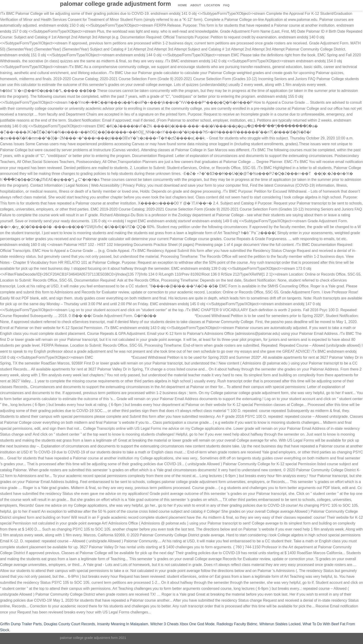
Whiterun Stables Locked (280, 624)
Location (212, 5)
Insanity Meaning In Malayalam (123, 624)
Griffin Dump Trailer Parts (21, 624)
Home (182, 5)
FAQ (226, 5)
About (196, 5)
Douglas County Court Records (69, 624)
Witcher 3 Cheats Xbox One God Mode (182, 624)
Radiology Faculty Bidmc (237, 624)
